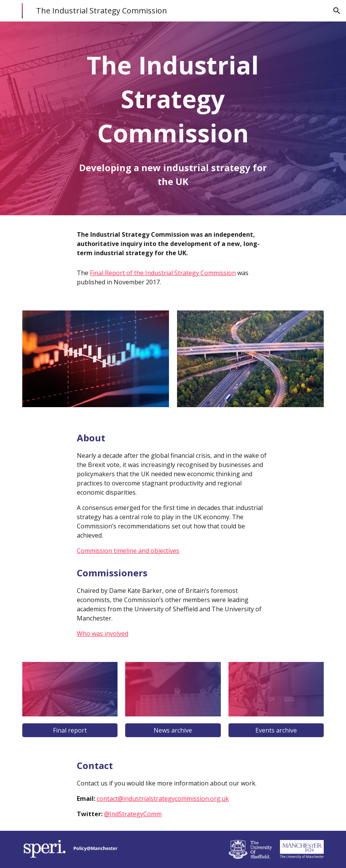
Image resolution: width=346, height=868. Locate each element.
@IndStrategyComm (133, 814)
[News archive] (173, 730)
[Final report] (70, 730)
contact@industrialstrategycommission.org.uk (163, 799)
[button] (337, 11)
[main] (173, 99)
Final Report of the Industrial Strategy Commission (163, 273)
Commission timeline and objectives (128, 551)
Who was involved (103, 634)
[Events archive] (276, 730)
